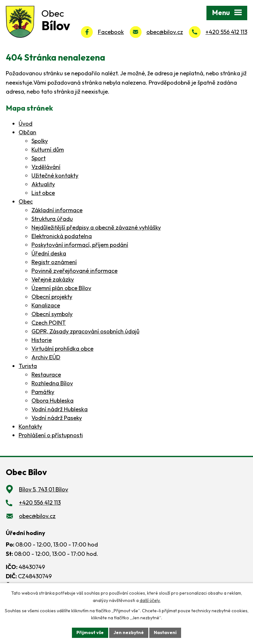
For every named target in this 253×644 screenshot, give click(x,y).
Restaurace (46, 375)
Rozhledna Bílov (52, 383)
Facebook (111, 32)
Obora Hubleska (52, 401)
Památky (43, 392)
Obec (26, 201)
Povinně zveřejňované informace (74, 271)
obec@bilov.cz (165, 32)
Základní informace (57, 210)
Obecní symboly (52, 314)
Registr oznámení (54, 262)
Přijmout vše (90, 632)
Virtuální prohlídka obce (62, 349)
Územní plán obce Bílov (61, 288)
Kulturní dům (48, 150)
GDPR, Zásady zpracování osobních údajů (85, 331)
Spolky (40, 141)
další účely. (150, 600)
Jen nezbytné (129, 632)
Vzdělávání (46, 167)
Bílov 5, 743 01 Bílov (44, 489)
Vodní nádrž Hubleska (60, 409)
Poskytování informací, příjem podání (80, 245)
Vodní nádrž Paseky (57, 418)
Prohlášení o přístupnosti (51, 435)
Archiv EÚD (46, 357)
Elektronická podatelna (62, 236)
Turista (28, 366)
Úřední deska (49, 253)
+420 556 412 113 (226, 32)
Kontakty (30, 427)
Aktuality (43, 184)
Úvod (26, 124)
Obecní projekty (52, 297)
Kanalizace (46, 305)
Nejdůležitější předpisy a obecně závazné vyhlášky (96, 227)
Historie (42, 340)
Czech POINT (49, 323)
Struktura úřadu (52, 219)
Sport (39, 158)
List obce (43, 193)
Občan (27, 132)
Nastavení (165, 632)
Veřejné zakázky (53, 279)
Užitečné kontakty (55, 176)
